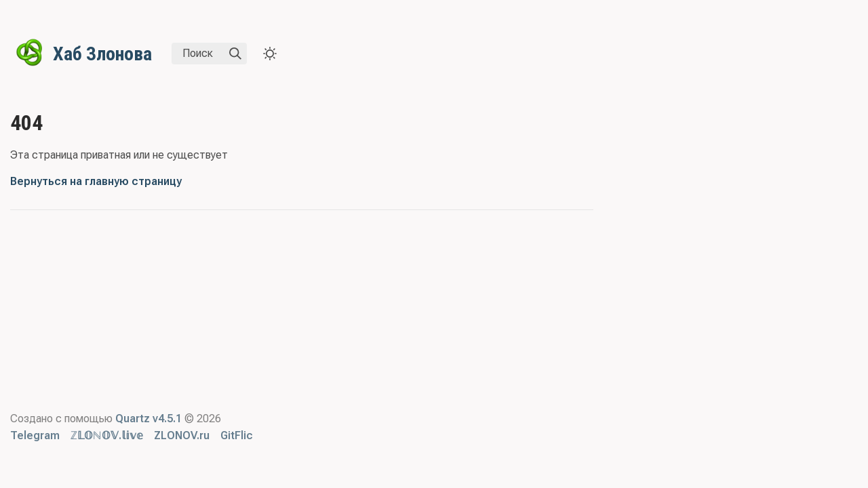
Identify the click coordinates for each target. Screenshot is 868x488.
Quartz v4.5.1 (149, 419)
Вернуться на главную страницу (96, 181)
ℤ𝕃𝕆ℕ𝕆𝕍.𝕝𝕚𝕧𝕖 (107, 435)
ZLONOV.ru (182, 435)
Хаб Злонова (102, 54)
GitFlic (237, 435)
